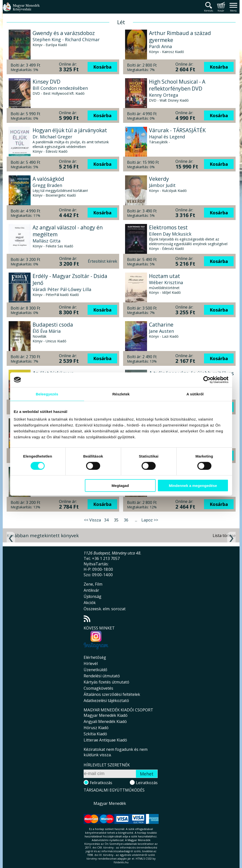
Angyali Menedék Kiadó (105, 721)
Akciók (90, 603)
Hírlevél (91, 664)
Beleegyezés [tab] (47, 394)
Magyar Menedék (110, 803)
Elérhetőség (95, 657)
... (136, 520)
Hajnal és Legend (167, 137)
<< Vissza (92, 520)
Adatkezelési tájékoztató (106, 701)
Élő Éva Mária (47, 331)
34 (106, 520)
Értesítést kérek (102, 261)
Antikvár (91, 590)
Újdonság (93, 596)
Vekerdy (159, 179)
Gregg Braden (47, 185)
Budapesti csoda (53, 325)
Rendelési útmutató (102, 676)
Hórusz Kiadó (96, 728)
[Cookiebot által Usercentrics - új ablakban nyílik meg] (207, 380)
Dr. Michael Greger (52, 137)
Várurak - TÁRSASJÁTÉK (177, 130)
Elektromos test (168, 227)
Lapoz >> (150, 520)
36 (126, 520)
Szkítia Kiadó (95, 734)
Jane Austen (161, 331)
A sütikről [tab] (195, 394)
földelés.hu (121, 862)
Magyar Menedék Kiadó (106, 715)
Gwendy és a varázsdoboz (64, 33)
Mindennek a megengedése (193, 486)
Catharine (161, 325)
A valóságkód (48, 179)
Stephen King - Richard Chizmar (66, 39)
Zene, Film (93, 584)
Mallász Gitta (47, 241)
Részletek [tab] (121, 394)
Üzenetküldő (95, 670)
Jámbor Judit (162, 185)
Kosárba (102, 67)
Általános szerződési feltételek (112, 694)
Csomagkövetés (98, 688)
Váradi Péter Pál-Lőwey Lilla (62, 289)
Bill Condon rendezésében (60, 88)
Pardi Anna (160, 46)
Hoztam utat (165, 276)
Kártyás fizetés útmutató (106, 682)
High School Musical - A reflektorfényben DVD (177, 85)
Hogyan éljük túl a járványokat (70, 130)
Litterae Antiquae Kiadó (105, 740)
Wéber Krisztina (166, 282)
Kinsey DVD (47, 82)
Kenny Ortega (164, 95)
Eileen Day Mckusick (170, 234)
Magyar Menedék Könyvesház (21, 10)
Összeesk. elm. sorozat (105, 609)
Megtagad (120, 486)
